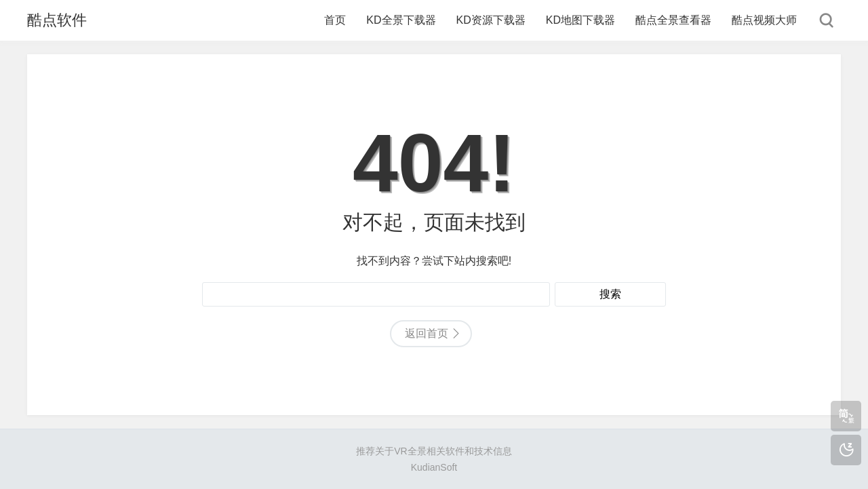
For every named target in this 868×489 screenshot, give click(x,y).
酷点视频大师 (764, 20)
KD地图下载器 (580, 20)
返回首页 (427, 333)
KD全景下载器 (401, 20)
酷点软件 (57, 20)
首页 (335, 20)
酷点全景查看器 (673, 20)
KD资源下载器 (491, 20)
